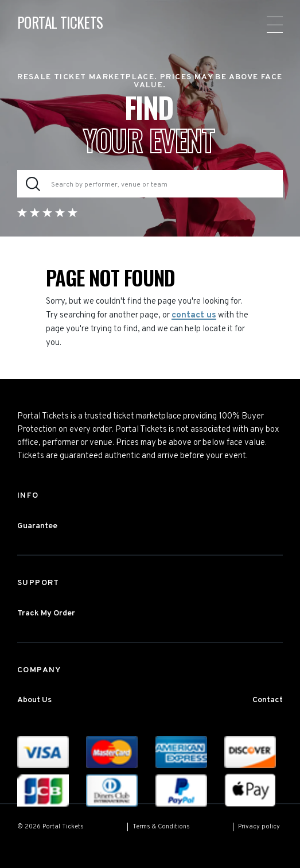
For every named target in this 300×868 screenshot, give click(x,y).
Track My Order (46, 613)
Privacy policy (259, 827)
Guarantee (37, 526)
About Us (34, 700)
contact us (194, 315)
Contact (268, 700)
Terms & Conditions (161, 827)
